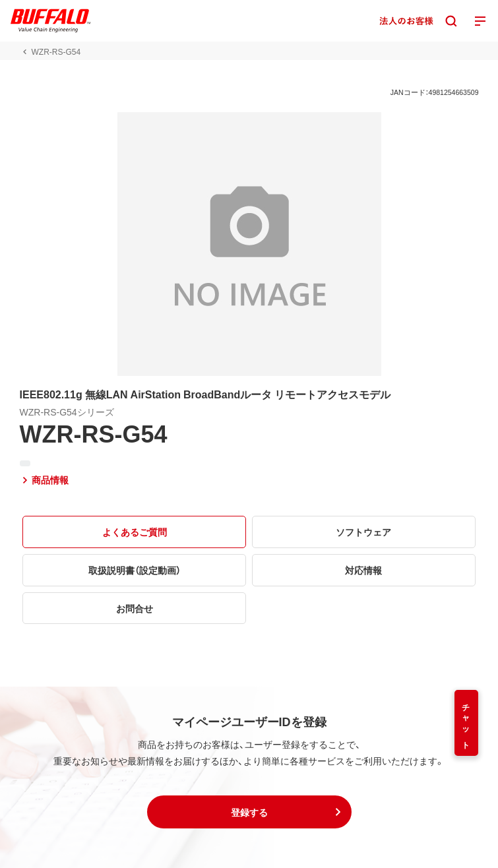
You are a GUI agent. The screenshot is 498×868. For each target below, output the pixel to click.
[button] (249, 812)
